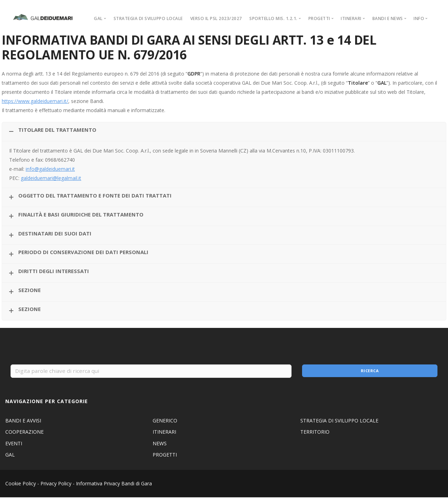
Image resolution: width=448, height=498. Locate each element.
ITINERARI (164, 432)
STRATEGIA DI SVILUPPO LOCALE (148, 18)
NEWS (160, 444)
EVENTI (14, 444)
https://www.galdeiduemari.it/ (35, 101)
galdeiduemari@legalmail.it (51, 178)
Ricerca (370, 371)
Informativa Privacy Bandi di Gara (114, 484)
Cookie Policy (21, 484)
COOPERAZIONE (24, 432)
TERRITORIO (315, 432)
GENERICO (165, 421)
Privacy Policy (56, 484)
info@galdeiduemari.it (50, 169)
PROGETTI (165, 455)
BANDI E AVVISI (23, 421)
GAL (10, 455)
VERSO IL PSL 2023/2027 (216, 18)
